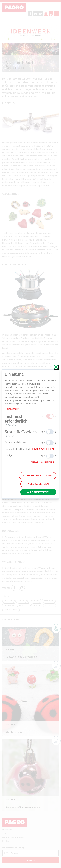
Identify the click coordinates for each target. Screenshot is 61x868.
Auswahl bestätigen (38, 475)
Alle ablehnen (38, 484)
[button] (43, 449)
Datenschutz (12, 409)
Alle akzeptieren (38, 492)
